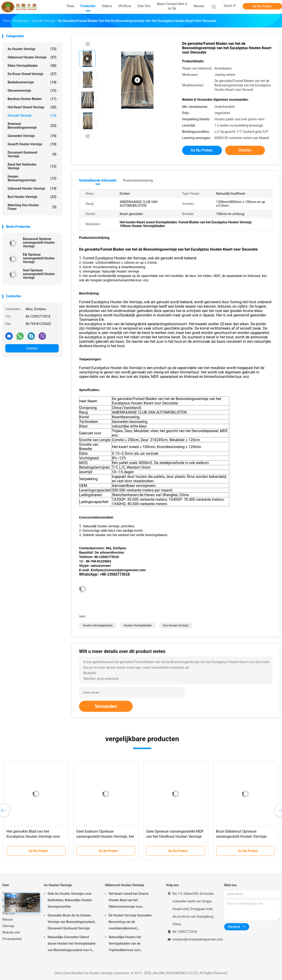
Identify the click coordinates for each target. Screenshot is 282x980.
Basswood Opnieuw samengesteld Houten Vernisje (39, 243)
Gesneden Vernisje (32, 136)
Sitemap (8, 926)
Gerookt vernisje (32, 115)
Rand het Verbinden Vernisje (32, 166)
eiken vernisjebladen (32, 66)
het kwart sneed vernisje (32, 107)
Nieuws (8, 919)
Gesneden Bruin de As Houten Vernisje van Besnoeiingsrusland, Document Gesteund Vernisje (72, 922)
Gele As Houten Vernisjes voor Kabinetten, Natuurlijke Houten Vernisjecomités (70, 900)
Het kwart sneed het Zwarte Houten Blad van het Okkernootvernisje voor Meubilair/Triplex (129, 901)
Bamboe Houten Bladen (32, 99)
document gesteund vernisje (32, 154)
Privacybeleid (12, 939)
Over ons (9, 913)
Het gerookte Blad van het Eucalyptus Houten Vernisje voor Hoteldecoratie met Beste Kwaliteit (35, 836)
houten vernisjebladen (138, 625)
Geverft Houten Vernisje (32, 144)
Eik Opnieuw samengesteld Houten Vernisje (39, 258)
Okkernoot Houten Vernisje (32, 57)
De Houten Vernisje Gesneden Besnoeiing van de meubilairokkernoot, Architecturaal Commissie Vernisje (130, 922)
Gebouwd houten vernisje (32, 188)
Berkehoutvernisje (32, 82)
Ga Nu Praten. (262, 6)
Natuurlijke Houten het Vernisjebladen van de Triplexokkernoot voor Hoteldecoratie (125, 944)
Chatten (32, 348)
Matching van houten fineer (32, 207)
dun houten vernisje (176, 625)
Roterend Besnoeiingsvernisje (32, 126)
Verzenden (106, 706)
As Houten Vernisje (32, 49)
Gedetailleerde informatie (98, 180)
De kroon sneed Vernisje (32, 74)
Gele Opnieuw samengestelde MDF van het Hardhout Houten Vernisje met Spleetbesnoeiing (175, 836)
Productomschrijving (138, 180)
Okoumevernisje (32, 91)
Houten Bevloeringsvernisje (32, 178)
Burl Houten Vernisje (32, 197)
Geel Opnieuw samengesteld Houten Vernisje (39, 274)
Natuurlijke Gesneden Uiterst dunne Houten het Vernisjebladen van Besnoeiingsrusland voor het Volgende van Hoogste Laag (72, 944)
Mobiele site (11, 932)
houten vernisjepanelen (98, 625)
